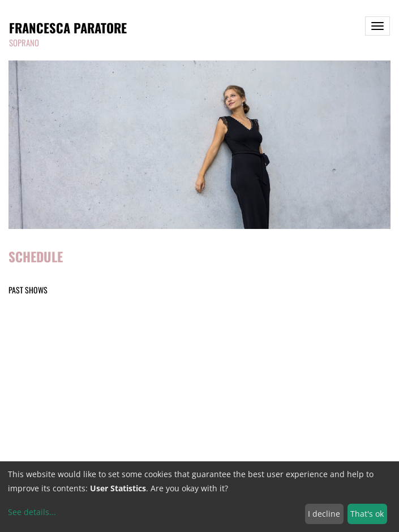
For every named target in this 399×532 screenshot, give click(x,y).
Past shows (28, 290)
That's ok (367, 514)
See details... (32, 512)
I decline (324, 514)
